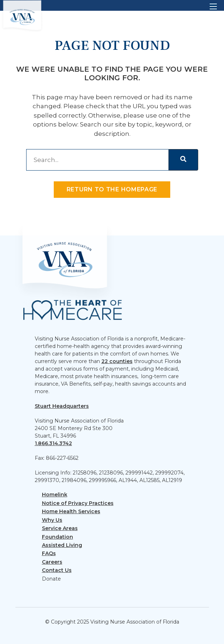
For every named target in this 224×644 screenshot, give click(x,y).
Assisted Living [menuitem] (62, 545)
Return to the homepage (112, 189)
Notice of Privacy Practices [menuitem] (78, 503)
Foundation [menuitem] (58, 537)
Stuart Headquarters (62, 406)
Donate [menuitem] (51, 579)
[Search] (184, 160)
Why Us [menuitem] (52, 520)
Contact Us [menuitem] (57, 570)
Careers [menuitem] (52, 562)
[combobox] (97, 160)
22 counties (117, 361)
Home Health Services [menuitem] (71, 511)
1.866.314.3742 (53, 443)
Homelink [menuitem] (55, 495)
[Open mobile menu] (213, 6)
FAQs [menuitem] (49, 553)
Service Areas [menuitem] (60, 528)
